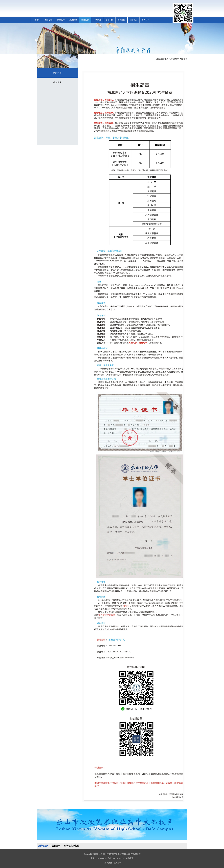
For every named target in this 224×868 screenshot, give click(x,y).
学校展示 (49, 20)
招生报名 (133, 20)
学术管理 (73, 20)
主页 (166, 59)
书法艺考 (97, 20)
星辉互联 (56, 846)
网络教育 (58, 73)
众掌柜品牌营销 (71, 846)
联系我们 (146, 20)
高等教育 (85, 20)
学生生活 (109, 20)
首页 (37, 20)
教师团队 (121, 20)
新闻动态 (61, 20)
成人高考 (58, 82)
